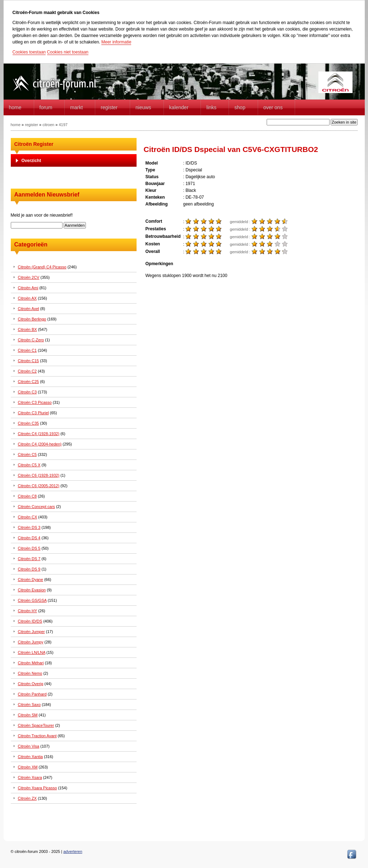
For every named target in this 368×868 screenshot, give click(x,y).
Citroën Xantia (31, 757)
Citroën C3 (27, 392)
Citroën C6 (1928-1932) (39, 475)
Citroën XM (28, 767)
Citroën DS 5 (29, 548)
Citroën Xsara (30, 777)
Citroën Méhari (31, 663)
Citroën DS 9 (29, 569)
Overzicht (31, 161)
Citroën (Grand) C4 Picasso (42, 267)
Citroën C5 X (29, 465)
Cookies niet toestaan (68, 52)
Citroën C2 (27, 371)
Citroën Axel (29, 309)
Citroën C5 (27, 454)
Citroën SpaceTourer (36, 725)
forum (46, 107)
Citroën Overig (31, 684)
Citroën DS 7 (29, 559)
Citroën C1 (27, 350)
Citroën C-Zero (31, 340)
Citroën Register (34, 144)
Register (109, 107)
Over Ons (273, 107)
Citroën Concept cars (36, 507)
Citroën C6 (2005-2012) (39, 486)
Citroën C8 (27, 496)
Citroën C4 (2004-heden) (40, 444)
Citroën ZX (27, 798)
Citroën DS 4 (29, 538)
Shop (240, 107)
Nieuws (143, 107)
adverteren (73, 851)
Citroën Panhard (32, 694)
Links (211, 107)
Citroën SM (28, 715)
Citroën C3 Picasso (35, 402)
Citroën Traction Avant (37, 736)
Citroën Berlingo (32, 319)
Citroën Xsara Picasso (38, 788)
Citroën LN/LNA (32, 652)
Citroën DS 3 (29, 527)
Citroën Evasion (32, 590)
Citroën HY (28, 611)
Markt (76, 107)
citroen (48, 125)
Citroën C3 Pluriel (33, 413)
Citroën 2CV (29, 277)
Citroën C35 (29, 423)
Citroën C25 (29, 382)
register (31, 125)
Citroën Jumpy (31, 642)
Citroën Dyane (31, 580)
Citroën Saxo (29, 705)
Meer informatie (116, 42)
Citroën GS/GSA (32, 600)
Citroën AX (27, 298)
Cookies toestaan (29, 52)
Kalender (179, 107)
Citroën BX (27, 329)
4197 (63, 125)
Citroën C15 (29, 361)
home (15, 107)
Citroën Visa (29, 746)
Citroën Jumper (31, 632)
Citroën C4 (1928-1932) (39, 434)
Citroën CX (28, 517)
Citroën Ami (28, 288)
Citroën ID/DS (30, 621)
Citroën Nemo (30, 673)
